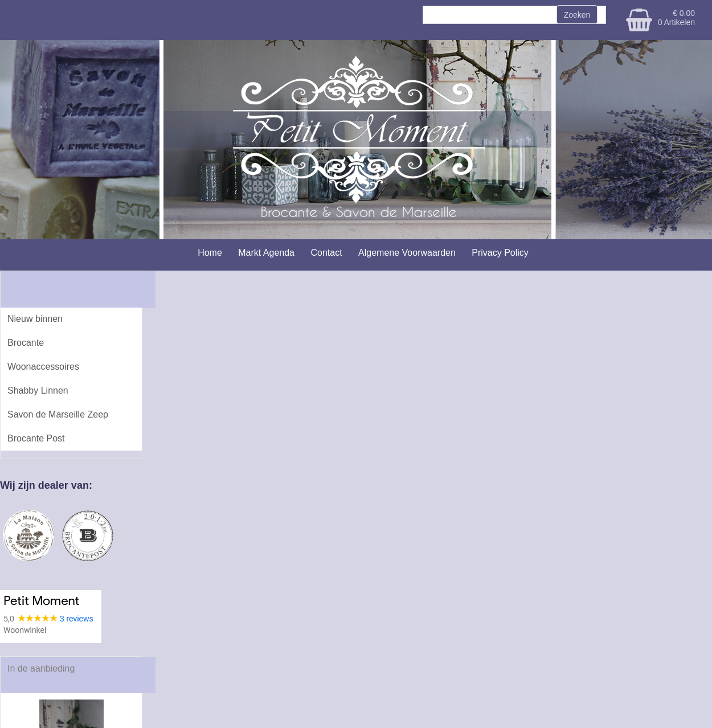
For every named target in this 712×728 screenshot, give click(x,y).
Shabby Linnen (38, 390)
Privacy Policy (500, 253)
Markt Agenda (266, 253)
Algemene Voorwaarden (407, 253)
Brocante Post (36, 438)
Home (210, 253)
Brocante (26, 343)
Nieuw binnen (35, 319)
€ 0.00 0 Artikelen (676, 18)
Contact (326, 253)
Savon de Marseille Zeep (58, 414)
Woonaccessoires (43, 367)
